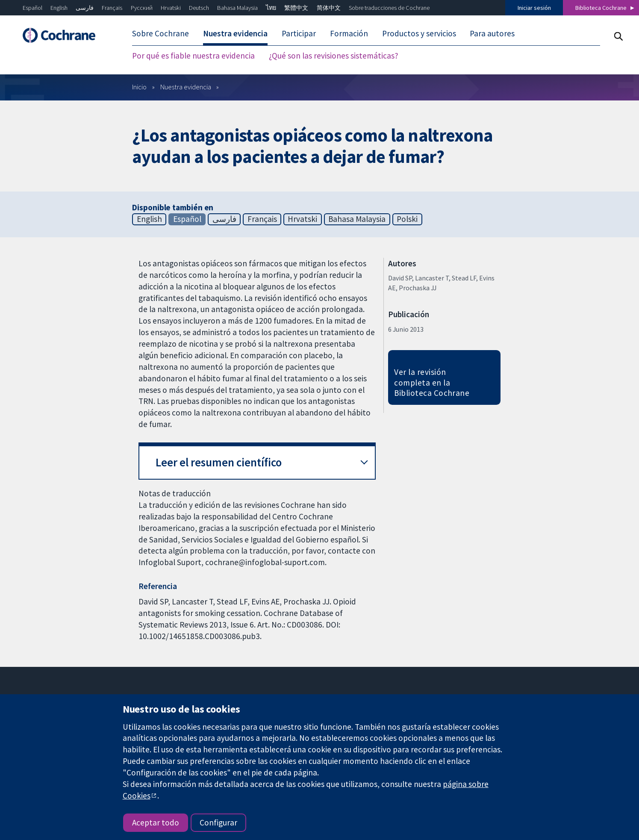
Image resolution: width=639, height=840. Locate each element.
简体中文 (329, 8)
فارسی (85, 8)
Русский (142, 8)
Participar (299, 33)
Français (112, 8)
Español (32, 8)
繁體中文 (296, 8)
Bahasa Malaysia (237, 8)
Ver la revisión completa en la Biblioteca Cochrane (432, 383)
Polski (407, 219)
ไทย (271, 8)
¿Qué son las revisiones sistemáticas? (334, 56)
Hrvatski (171, 8)
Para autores (492, 33)
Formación (349, 33)
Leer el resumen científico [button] (219, 462)
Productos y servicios (419, 33)
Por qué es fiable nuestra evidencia (193, 56)
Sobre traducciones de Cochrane (389, 8)
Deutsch (199, 8)
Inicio (139, 87)
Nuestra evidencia (235, 33)
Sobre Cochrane (160, 33)
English (59, 8)
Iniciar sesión (534, 8)
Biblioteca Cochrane (601, 8)
